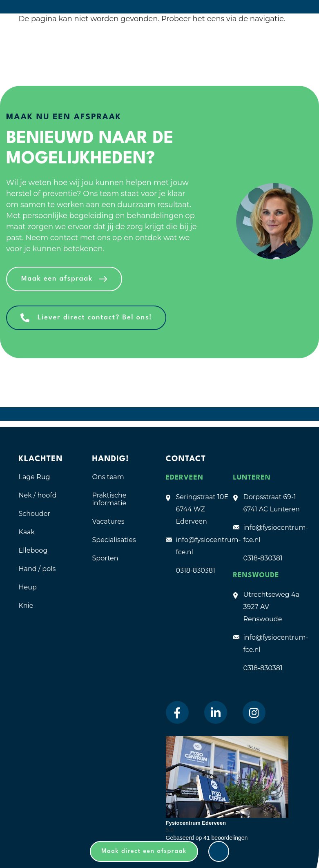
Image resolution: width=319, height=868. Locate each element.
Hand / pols (37, 569)
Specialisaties (114, 540)
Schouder (35, 514)
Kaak (27, 532)
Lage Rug (35, 477)
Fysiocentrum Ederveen (196, 823)
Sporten (105, 558)
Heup (28, 587)
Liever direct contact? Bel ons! (95, 318)
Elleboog (33, 550)
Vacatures (108, 521)
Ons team (108, 477)
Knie (26, 606)
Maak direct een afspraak (144, 851)
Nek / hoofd (38, 495)
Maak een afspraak (57, 279)
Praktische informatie (109, 499)
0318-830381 (196, 570)
